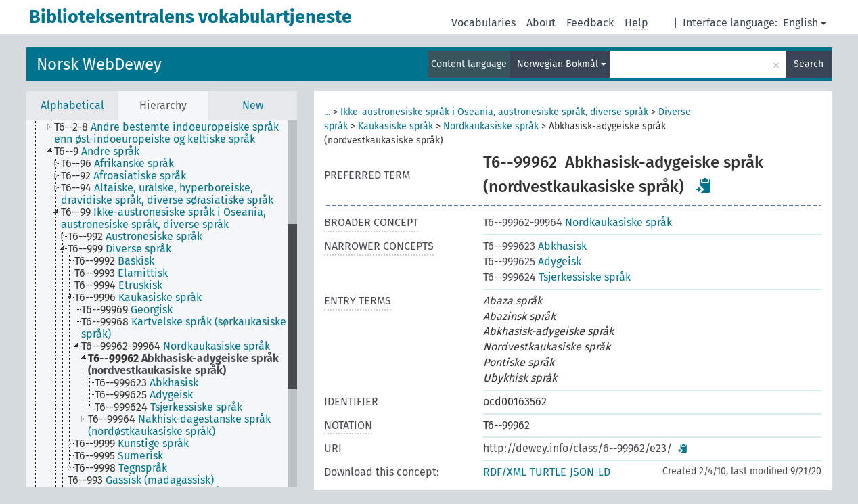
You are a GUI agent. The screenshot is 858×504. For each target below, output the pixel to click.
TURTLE (548, 472)
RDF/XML (505, 472)
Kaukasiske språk (396, 126)
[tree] (162, 304)
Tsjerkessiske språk (557, 277)
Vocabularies (483, 23)
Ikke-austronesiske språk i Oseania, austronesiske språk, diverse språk (494, 112)
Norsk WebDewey (99, 64)
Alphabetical (72, 105)
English (805, 23)
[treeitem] (176, 133)
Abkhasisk (535, 246)
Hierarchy (163, 105)
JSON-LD (590, 472)
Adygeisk (532, 261)
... (327, 112)
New (253, 105)
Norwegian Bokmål (562, 64)
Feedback (590, 23)
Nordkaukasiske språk (491, 126)
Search (809, 64)
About (541, 23)
